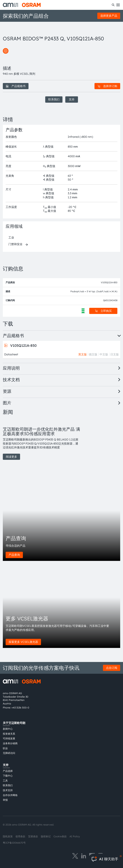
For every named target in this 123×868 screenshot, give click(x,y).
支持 (72, 99)
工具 (5, 781)
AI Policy (75, 836)
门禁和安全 (15, 244)
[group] (41, 439)
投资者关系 (9, 734)
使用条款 (20, 836)
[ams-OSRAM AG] (22, 5)
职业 (5, 748)
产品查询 (14, 555)
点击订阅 (112, 668)
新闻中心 (8, 729)
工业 (11, 237)
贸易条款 (33, 836)
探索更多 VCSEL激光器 (23, 642)
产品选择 (8, 771)
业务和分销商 (10, 743)
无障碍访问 (9, 753)
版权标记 (46, 836)
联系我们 (54, 99)
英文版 (83, 354)
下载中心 (8, 776)
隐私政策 (8, 836)
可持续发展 (9, 738)
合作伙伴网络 (10, 795)
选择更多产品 (109, 16)
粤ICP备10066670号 (14, 843)
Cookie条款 (60, 836)
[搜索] (113, 5)
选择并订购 (107, 86)
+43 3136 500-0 (20, 708)
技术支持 (8, 790)
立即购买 (103, 311)
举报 (5, 800)
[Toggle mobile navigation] (118, 5)
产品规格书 (16, 86)
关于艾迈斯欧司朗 (14, 723)
